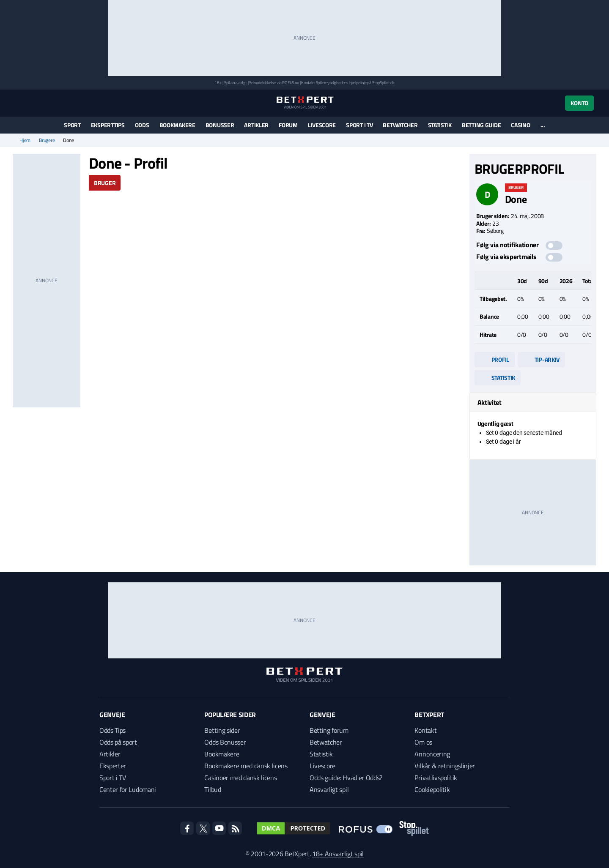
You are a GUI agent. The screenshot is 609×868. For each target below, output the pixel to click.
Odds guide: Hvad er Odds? (346, 778)
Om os (423, 742)
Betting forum (329, 730)
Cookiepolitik (432, 789)
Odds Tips (112, 730)
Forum (288, 125)
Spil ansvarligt (236, 83)
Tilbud (213, 789)
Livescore (322, 125)
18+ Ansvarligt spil (338, 854)
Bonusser (220, 125)
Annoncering (432, 754)
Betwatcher (400, 125)
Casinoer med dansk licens (240, 778)
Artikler (256, 125)
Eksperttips (108, 125)
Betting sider (222, 730)
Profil (495, 359)
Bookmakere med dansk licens (246, 766)
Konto (579, 103)
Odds (142, 125)
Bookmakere (177, 125)
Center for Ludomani (128, 789)
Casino (520, 125)
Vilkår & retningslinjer (445, 766)
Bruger (105, 183)
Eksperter (113, 766)
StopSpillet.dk (383, 83)
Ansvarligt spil (329, 789)
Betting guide (481, 125)
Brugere (47, 140)
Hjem (25, 140)
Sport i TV (359, 125)
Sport (72, 125)
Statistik (440, 125)
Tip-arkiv (541, 359)
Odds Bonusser (225, 742)
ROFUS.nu (290, 83)
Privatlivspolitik (436, 778)
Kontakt (425, 730)
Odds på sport (118, 742)
